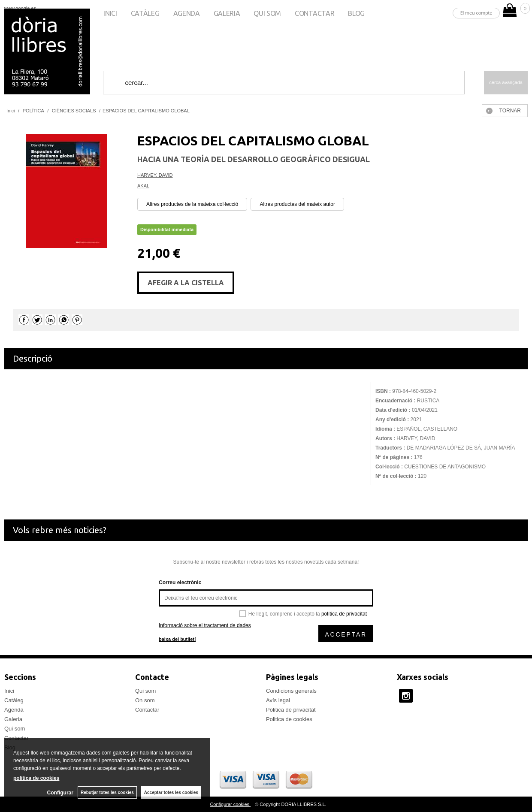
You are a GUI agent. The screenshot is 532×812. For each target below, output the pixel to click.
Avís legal (278, 700)
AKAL (143, 186)
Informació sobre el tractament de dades (205, 625)
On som (145, 700)
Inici (110, 13)
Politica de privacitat (291, 710)
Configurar (60, 793)
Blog (356, 13)
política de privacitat (344, 614)
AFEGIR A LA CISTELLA (186, 283)
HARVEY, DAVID (155, 175)
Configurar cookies (230, 804)
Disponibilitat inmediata (167, 229)
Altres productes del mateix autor (297, 204)
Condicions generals (291, 691)
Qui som (267, 13)
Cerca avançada (506, 82)
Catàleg (145, 13)
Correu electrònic (180, 583)
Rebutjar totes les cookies (107, 792)
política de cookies (36, 778)
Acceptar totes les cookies (171, 792)
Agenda (187, 13)
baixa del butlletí (177, 639)
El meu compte (476, 13)
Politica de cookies (289, 719)
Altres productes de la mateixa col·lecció (192, 204)
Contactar (314, 13)
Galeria (227, 13)
